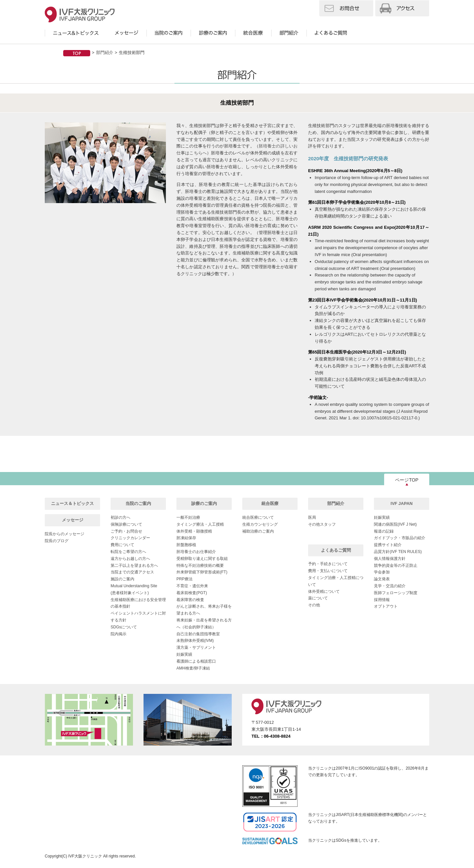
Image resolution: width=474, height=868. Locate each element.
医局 (312, 517)
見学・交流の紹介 (390, 586)
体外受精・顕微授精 (194, 531)
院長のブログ (57, 541)
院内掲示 (118, 634)
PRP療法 (184, 579)
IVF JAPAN (402, 503)
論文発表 (382, 579)
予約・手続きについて (328, 564)
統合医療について (258, 517)
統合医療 (270, 503)
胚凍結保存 (186, 538)
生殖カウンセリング (260, 524)
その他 (314, 605)
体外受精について (324, 592)
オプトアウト (386, 606)
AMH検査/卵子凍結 (193, 668)
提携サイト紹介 (388, 545)
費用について (122, 545)
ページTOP (407, 480)
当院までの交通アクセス (132, 572)
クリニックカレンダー (130, 538)
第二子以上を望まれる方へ (134, 566)
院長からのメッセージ (65, 534)
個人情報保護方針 (390, 559)
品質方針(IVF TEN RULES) (398, 552)
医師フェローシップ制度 (396, 593)
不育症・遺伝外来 (192, 586)
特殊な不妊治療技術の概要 (200, 566)
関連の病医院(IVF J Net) (395, 524)
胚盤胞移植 (186, 545)
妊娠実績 (184, 654)
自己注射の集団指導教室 (198, 634)
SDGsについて (124, 627)
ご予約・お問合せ (126, 531)
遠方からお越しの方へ (130, 559)
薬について (318, 598)
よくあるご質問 (336, 550)
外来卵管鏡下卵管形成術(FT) (202, 572)
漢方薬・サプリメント (196, 647)
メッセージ (73, 520)
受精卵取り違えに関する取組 (202, 559)
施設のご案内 (122, 579)
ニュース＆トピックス (72, 503)
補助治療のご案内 (258, 531)
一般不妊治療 (188, 517)
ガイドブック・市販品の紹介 (400, 538)
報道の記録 (384, 531)
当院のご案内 (138, 503)
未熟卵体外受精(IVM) (195, 641)
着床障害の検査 (190, 600)
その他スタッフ (322, 524)
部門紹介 (105, 53)
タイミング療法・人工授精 (200, 524)
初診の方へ (120, 517)
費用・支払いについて (328, 571)
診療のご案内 (204, 503)
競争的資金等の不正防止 (396, 566)
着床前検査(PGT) (192, 593)
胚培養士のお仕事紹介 (196, 552)
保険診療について (126, 524)
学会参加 (382, 572)
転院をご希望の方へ (128, 552)
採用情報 (382, 600)
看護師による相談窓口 (196, 661)
